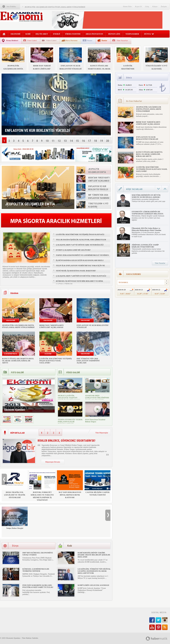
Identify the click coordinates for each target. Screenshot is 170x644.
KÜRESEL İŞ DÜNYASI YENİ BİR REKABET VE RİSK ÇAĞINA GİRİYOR (79, 283)
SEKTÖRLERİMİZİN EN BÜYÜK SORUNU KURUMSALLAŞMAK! (146, 196)
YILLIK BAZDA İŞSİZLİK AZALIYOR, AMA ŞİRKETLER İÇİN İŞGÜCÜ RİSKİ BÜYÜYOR (81, 241)
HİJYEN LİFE (114, 34)
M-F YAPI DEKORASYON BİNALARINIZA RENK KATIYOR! (70, 484)
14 (71, 141)
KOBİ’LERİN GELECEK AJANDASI (93, 585)
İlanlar (104, 40)
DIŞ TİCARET (42, 34)
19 (101, 141)
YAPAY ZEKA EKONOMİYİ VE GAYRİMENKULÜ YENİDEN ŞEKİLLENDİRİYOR (82, 257)
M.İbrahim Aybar (123, 221)
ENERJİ (56, 34)
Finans (90, 40)
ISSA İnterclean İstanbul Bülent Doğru (95, 421)
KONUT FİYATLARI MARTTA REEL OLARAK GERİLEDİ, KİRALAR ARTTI (18, 361)
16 (83, 141)
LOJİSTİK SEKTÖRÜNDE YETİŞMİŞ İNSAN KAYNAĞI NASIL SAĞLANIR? (80, 236)
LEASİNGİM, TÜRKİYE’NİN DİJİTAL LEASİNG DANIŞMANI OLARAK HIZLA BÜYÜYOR (94, 571)
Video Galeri (51, 40)
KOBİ (28, 34)
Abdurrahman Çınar (123, 205)
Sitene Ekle (127, 6)
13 (65, 141)
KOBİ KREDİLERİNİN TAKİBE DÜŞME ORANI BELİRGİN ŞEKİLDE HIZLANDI (94, 555)
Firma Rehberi (12, 40)
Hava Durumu (72, 40)
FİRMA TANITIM (73, 34)
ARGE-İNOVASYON (94, 34)
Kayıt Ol (138, 6)
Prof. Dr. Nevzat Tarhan (123, 255)
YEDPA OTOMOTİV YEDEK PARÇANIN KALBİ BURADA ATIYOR (70, 422)
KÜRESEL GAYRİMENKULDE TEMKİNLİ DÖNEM (36, 570)
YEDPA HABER (132, 34)
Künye (155, 6)
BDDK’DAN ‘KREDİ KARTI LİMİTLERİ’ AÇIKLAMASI (51, 326)
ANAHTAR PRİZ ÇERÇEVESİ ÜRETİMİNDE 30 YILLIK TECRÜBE (97, 398)
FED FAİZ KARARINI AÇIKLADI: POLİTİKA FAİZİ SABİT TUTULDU (38, 586)
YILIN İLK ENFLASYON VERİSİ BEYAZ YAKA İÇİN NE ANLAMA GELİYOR (80, 267)
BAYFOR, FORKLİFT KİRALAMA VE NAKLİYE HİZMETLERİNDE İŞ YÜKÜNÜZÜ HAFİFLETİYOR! (42, 487)
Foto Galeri (32, 40)
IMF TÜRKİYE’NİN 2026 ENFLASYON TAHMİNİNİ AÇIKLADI (88, 361)
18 (95, 141)
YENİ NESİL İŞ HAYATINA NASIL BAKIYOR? (76, 271)
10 (47, 141)
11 (53, 141)
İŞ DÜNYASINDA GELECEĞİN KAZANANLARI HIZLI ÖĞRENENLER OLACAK (80, 262)
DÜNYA (149, 34)
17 (89, 141)
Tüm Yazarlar (122, 40)
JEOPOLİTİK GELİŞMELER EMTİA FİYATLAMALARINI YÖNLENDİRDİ (55, 7)
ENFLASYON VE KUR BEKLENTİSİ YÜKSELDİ (147, 138)
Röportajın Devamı (53, 462)
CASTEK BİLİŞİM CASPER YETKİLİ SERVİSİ (98, 483)
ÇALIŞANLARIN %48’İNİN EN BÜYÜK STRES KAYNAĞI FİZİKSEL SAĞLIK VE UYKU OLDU (81, 277)
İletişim (164, 6)
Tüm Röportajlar (102, 433)
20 (108, 141)
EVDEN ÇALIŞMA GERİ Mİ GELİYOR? (73, 250)
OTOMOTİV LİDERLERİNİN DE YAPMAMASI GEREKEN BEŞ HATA (147, 213)
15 (77, 141)
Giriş (147, 6)
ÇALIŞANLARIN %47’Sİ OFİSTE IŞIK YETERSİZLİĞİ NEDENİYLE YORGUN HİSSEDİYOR (80, 246)
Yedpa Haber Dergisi (15, 518)
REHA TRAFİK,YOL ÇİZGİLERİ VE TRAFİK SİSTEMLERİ (15, 484)
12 (59, 141)
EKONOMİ (16, 34)
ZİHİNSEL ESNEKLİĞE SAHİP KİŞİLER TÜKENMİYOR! (145, 246)
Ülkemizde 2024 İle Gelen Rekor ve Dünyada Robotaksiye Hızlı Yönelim (146, 229)
